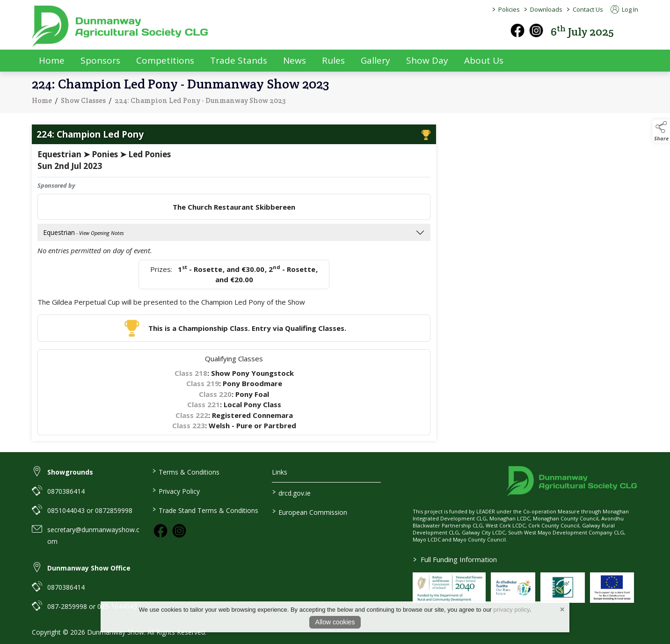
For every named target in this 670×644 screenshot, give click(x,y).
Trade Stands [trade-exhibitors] (239, 60)
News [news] (295, 60)
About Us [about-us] (484, 60)
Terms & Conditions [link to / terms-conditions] (186, 471)
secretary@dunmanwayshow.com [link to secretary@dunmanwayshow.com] (93, 535)
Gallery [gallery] (375, 60)
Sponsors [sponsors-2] (100, 60)
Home (52, 60)
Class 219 (203, 386)
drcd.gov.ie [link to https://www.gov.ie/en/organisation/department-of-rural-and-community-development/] (291, 492)
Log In (624, 9)
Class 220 (215, 396)
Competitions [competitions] (165, 60)
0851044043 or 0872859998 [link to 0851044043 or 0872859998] (90, 510)
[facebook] (517, 30)
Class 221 (204, 407)
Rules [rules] (333, 60)
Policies (509, 9)
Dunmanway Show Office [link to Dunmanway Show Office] (89, 568)
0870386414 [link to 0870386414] (66, 491)
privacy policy (512, 610)
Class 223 (189, 428)
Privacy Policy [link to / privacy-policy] (176, 490)
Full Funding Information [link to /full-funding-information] (455, 559)
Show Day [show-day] (427, 60)
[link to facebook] (160, 531)
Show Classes (83, 102)
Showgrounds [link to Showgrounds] (70, 472)
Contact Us (588, 9)
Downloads (546, 9)
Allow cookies (335, 622)
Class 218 (191, 375)
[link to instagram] (179, 531)
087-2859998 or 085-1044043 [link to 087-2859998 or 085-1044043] (92, 606)
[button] (632, 31)
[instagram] (536, 30)
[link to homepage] (121, 26)
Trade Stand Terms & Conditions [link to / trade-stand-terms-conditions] (205, 510)
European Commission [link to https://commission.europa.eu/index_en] (310, 512)
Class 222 (192, 417)
